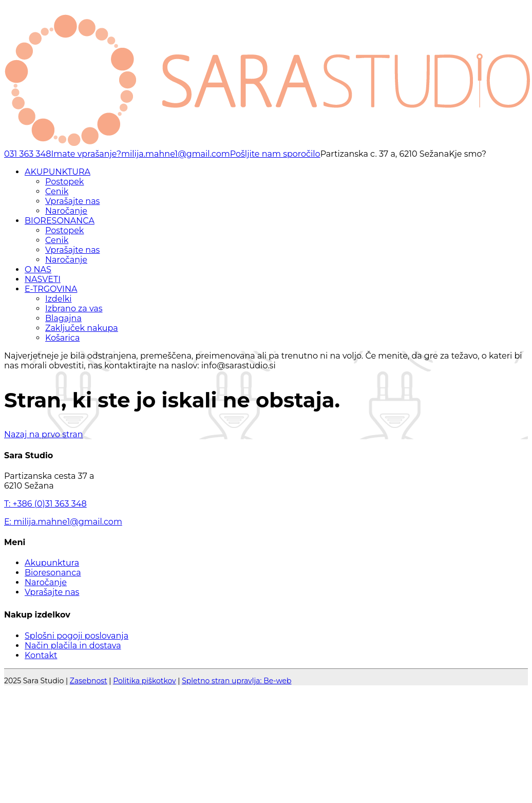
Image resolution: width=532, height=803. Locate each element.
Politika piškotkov (145, 681)
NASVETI (43, 279)
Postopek (64, 182)
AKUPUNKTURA (58, 172)
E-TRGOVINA (51, 289)
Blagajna (63, 318)
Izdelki (59, 299)
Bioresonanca (53, 573)
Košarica (62, 338)
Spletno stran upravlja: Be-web (236, 681)
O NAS (38, 269)
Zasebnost (89, 681)
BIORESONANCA (60, 221)
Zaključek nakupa (82, 328)
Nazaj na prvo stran (44, 434)
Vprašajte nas (72, 201)
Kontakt (41, 655)
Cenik (57, 191)
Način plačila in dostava (73, 646)
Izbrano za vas (74, 309)
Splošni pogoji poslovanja (77, 636)
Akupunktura (52, 563)
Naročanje (66, 211)
